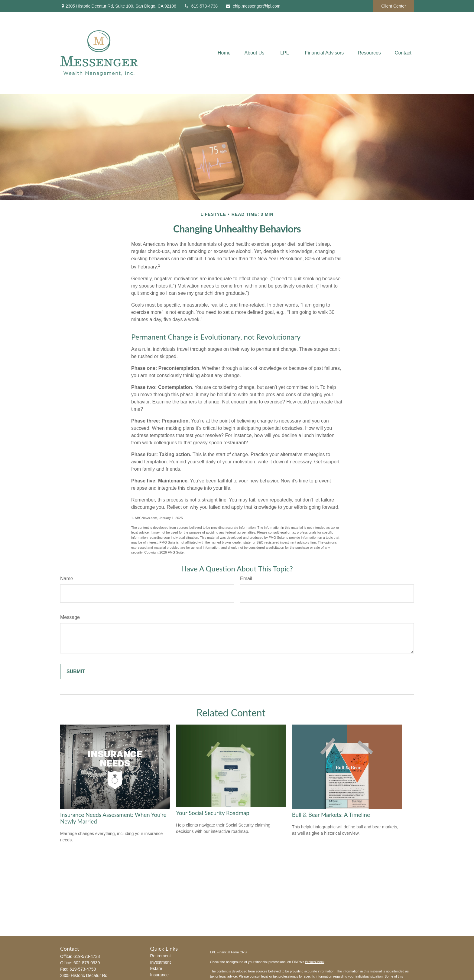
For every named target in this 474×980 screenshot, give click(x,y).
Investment (161, 962)
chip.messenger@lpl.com (253, 6)
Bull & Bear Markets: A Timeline (331, 815)
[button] (224, 53)
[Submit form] (76, 672)
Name (67, 579)
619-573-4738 (201, 6)
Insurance (159, 975)
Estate (156, 968)
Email (246, 579)
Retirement (161, 956)
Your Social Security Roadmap (213, 813)
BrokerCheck (315, 962)
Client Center (394, 6)
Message (70, 617)
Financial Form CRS (232, 952)
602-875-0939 (87, 963)
